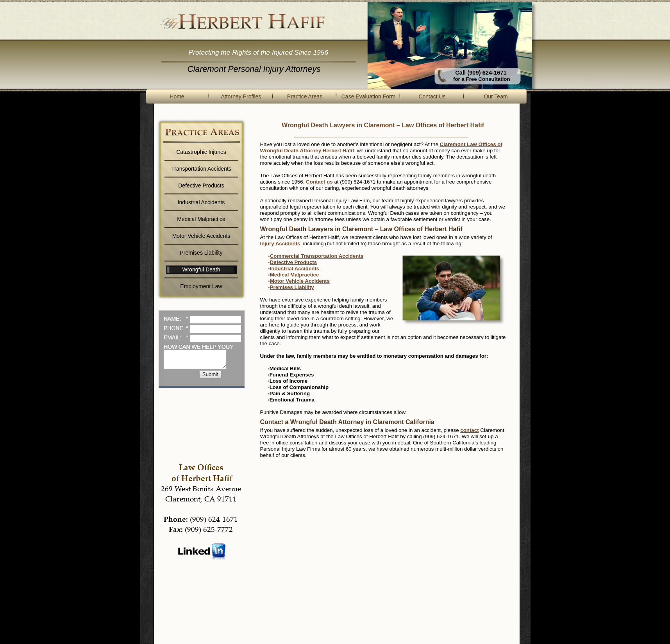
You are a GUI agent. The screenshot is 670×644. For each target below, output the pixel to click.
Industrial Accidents (295, 268)
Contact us (319, 182)
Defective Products (293, 262)
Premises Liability (292, 287)
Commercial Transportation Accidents (317, 256)
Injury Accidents (281, 244)
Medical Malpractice (295, 275)
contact (469, 430)
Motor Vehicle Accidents (300, 281)
